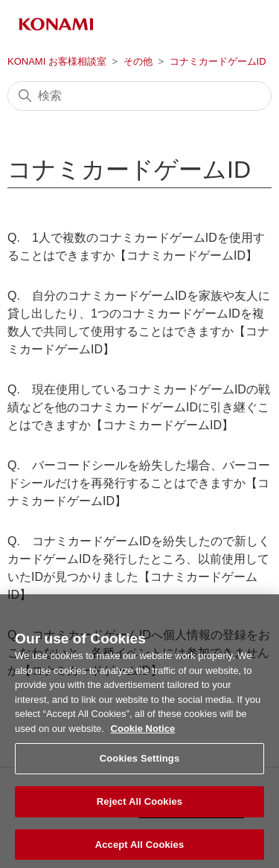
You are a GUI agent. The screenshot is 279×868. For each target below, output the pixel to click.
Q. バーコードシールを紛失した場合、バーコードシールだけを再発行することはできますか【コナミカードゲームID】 (139, 483)
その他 (138, 61)
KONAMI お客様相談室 (57, 61)
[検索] (139, 96)
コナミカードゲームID (218, 61)
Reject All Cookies (139, 807)
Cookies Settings (140, 764)
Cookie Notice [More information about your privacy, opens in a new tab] (143, 734)
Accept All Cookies (140, 850)
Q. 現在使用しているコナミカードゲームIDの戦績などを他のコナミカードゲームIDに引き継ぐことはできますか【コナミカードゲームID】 (139, 407)
